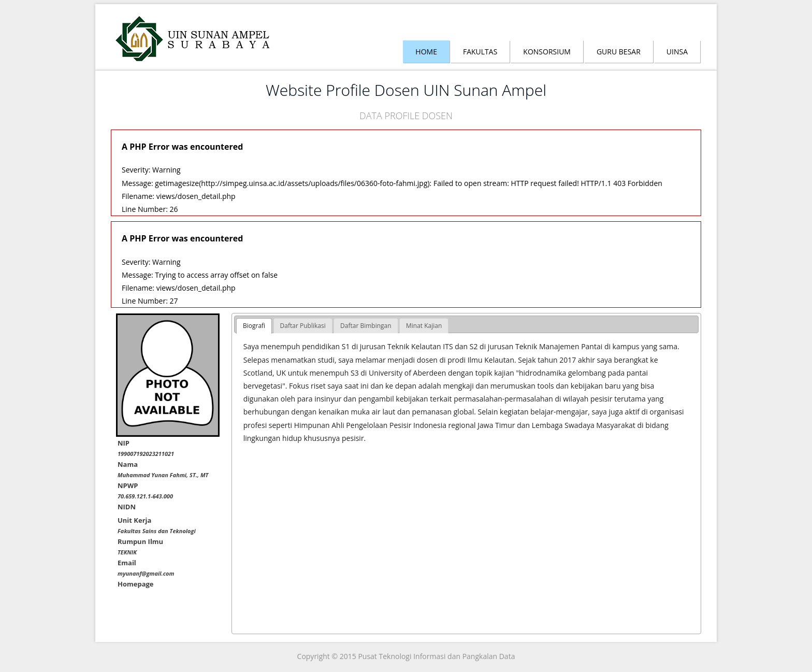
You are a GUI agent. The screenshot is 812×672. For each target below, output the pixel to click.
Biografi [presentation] (254, 326)
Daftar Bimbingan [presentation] (366, 326)
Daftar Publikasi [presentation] (303, 326)
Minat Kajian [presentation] (424, 326)
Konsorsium (547, 52)
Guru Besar (619, 52)
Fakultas (480, 52)
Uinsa (677, 52)
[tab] (254, 326)
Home (426, 52)
